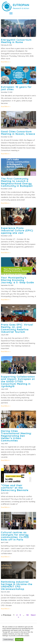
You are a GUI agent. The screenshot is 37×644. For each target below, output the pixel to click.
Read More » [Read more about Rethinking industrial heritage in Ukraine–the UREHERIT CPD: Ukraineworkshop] (6, 609)
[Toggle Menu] (11, 13)
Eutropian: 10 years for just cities (16, 88)
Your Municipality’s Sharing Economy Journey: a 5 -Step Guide (17, 280)
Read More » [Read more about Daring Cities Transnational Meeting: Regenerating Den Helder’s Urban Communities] (6, 460)
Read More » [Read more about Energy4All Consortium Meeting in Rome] (6, 62)
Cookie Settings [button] (8, 640)
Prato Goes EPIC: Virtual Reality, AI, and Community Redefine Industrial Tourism (17, 328)
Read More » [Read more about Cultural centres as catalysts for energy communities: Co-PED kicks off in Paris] (6, 557)
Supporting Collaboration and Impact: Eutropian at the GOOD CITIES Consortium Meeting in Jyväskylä (18, 381)
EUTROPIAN (21, 5)
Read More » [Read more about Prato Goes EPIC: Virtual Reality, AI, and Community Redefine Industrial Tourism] (6, 352)
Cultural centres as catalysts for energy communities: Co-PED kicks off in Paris (15, 536)
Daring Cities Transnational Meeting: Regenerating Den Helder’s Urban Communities (16, 436)
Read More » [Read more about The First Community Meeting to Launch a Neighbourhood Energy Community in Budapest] (6, 203)
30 (27, 615)
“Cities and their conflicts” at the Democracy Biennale (15, 488)
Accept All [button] (19, 640)
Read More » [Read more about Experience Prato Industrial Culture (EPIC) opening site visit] (6, 253)
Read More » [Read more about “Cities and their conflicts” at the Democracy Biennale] (6, 507)
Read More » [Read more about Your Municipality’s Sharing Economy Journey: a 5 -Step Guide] (6, 300)
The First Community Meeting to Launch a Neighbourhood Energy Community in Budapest (17, 182)
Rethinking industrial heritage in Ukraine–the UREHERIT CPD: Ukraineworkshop (17, 585)
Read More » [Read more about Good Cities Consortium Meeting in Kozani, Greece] (6, 154)
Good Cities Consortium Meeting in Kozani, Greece (18, 133)
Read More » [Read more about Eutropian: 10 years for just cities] (6, 107)
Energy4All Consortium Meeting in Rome (16, 41)
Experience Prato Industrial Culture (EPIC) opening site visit (17, 230)
